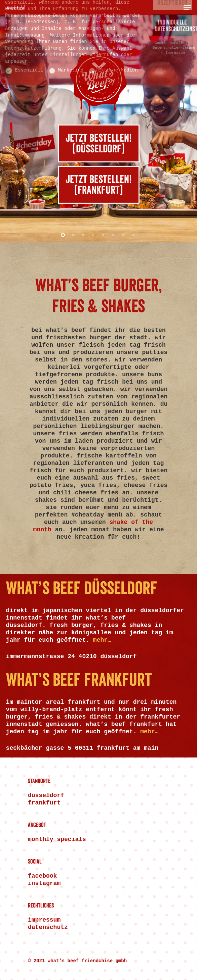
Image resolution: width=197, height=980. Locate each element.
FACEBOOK (42, 876)
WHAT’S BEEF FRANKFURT (79, 681)
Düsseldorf (46, 795)
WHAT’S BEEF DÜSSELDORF (82, 589)
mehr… (102, 640)
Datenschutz (48, 927)
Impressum (44, 920)
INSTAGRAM (44, 883)
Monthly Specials (57, 839)
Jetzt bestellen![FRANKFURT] (99, 185)
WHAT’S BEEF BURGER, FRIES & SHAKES (99, 297)
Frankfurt (44, 803)
